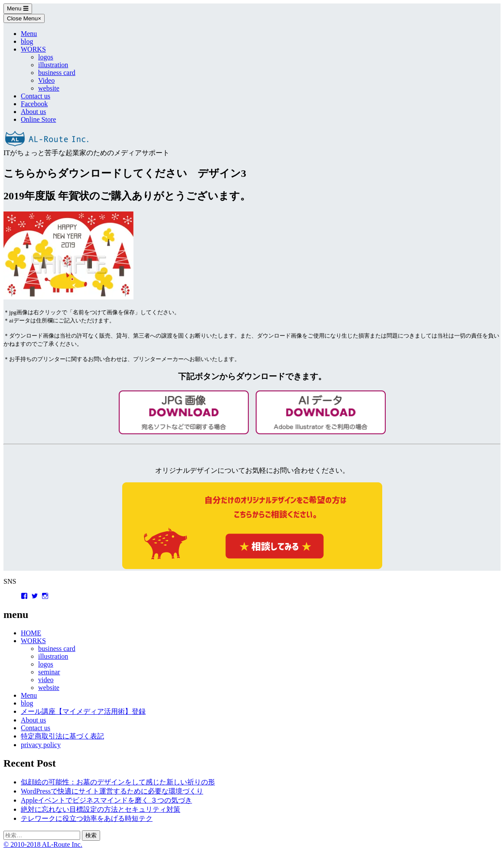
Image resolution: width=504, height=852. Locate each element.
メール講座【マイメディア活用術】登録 (83, 711)
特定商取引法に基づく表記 (62, 736)
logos (46, 57)
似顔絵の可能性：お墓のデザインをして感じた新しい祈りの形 (118, 782)
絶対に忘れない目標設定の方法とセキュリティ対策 (101, 809)
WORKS (33, 49)
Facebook (34, 104)
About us (33, 112)
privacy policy (41, 745)
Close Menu (24, 18)
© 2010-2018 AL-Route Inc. (43, 844)
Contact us (36, 96)
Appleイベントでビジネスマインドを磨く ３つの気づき (106, 800)
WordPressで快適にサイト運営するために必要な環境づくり (112, 791)
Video (46, 80)
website (49, 88)
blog (27, 41)
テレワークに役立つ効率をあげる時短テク (87, 818)
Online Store (38, 119)
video (46, 680)
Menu (18, 8)
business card (57, 73)
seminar (49, 672)
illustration (53, 65)
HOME (31, 633)
